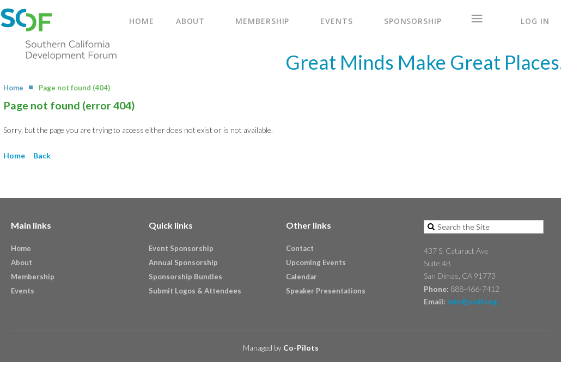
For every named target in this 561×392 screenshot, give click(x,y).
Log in (535, 21)
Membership (33, 277)
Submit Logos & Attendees (195, 291)
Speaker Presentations (326, 291)
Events (23, 291)
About (22, 262)
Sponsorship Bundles (185, 277)
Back (42, 155)
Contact (300, 248)
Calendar (301, 277)
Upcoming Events (316, 262)
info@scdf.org (472, 301)
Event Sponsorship (181, 248)
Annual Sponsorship (183, 262)
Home (13, 88)
